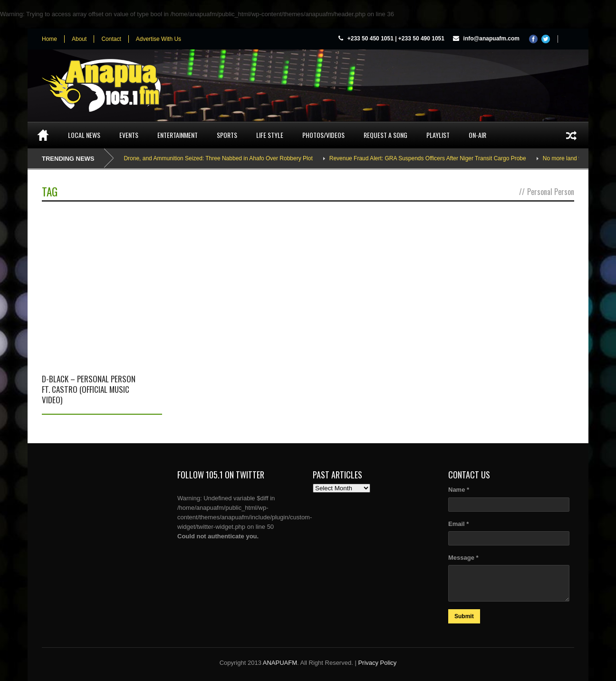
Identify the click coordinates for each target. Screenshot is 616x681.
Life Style (270, 135)
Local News (84, 135)
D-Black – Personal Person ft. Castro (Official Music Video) (89, 389)
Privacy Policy (377, 663)
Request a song (385, 135)
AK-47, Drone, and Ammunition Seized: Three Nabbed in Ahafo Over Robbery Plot (212, 158)
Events (129, 135)
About (79, 39)
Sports (227, 135)
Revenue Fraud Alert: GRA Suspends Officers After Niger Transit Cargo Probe (432, 158)
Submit (464, 616)
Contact (111, 39)
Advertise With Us (159, 39)
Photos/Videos (323, 135)
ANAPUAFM (280, 663)
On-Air (477, 135)
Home (49, 39)
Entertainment (178, 135)
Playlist (438, 135)
